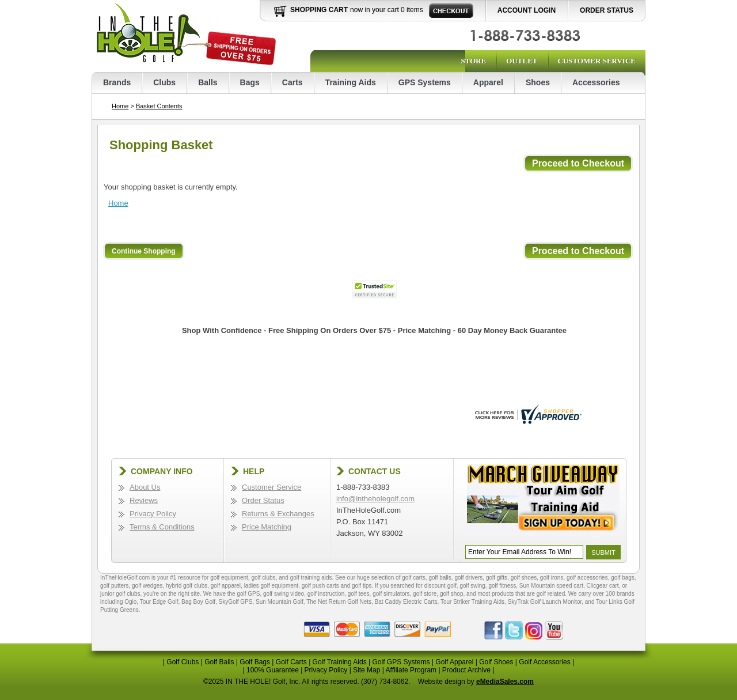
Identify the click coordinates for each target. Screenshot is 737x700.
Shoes (538, 82)
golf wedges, (149, 586)
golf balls (440, 578)
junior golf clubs (120, 594)
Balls (208, 82)
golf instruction (326, 594)
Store (473, 61)
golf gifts (497, 578)
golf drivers (468, 578)
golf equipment (229, 578)
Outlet (522, 61)
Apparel (488, 82)
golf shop (452, 594)
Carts (292, 82)
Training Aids (351, 82)
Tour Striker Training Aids (472, 602)
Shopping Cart (319, 10)
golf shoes (524, 578)
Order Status (607, 10)
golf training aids (311, 578)
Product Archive (466, 670)
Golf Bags (255, 662)
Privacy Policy (153, 514)
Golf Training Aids (340, 662)
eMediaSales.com (505, 682)
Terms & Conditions (162, 527)
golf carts (414, 578)
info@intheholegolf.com (375, 499)
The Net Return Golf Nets (339, 602)
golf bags (623, 578)
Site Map (366, 670)
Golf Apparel (454, 662)
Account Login (527, 10)
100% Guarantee (273, 670)
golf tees (359, 594)
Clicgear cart (603, 586)
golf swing (472, 586)
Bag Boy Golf (198, 602)
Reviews (144, 500)
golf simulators (391, 594)
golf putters (114, 586)
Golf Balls (219, 662)
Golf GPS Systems (401, 662)
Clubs (164, 82)
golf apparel (226, 586)
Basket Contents (159, 106)
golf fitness (502, 586)
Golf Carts (291, 662)
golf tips (362, 586)
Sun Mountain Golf (280, 602)
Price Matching (267, 527)
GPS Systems (425, 82)
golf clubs (263, 578)
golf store (425, 594)
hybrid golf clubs (187, 586)
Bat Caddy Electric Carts (406, 602)
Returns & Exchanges (278, 514)
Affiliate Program (411, 670)
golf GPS (248, 594)
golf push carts (320, 586)
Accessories (596, 82)
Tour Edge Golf (159, 602)
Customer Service (597, 61)
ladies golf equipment (271, 586)
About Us (145, 487)
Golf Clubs (183, 662)
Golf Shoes (496, 662)
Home (120, 106)
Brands (117, 82)
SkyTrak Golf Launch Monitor (545, 602)
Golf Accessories (544, 662)
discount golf (440, 586)
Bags (250, 82)
